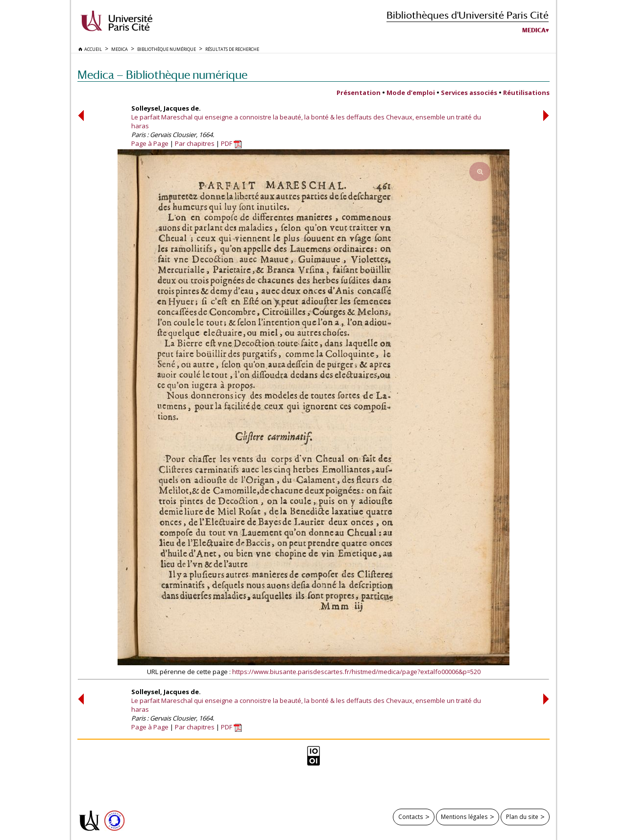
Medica (534, 30)
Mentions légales (464, 817)
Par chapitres (195, 143)
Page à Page (150, 143)
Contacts (411, 817)
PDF (231, 143)
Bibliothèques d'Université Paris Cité (468, 15)
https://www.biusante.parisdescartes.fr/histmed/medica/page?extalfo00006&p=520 (356, 672)
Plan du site (522, 817)
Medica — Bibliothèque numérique (162, 75)
